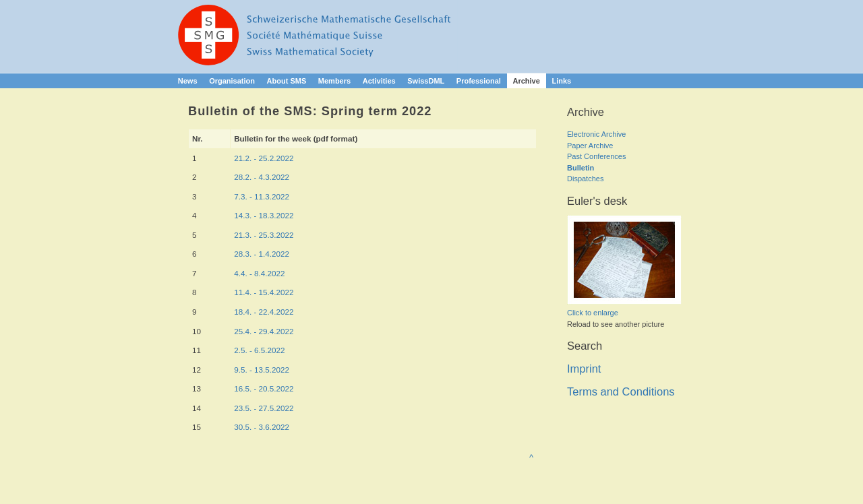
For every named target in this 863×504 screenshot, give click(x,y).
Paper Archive (590, 146)
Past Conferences (596, 156)
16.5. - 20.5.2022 (264, 388)
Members (334, 81)
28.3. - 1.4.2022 (262, 254)
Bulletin (581, 168)
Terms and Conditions (621, 391)
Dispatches (585, 179)
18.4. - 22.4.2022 (264, 312)
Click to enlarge (593, 313)
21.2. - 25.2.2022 (264, 158)
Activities (379, 81)
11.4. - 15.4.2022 (264, 292)
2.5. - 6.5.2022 (259, 350)
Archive (526, 81)
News (188, 81)
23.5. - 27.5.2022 (264, 408)
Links (561, 81)
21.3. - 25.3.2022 (264, 235)
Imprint (584, 369)
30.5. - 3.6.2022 (262, 427)
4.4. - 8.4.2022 (259, 273)
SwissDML (426, 81)
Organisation (232, 81)
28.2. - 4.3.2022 (262, 177)
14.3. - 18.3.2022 (264, 215)
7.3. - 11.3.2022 (262, 196)
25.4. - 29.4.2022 (264, 331)
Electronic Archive (596, 134)
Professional (479, 81)
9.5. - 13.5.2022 (262, 370)
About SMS (287, 81)
